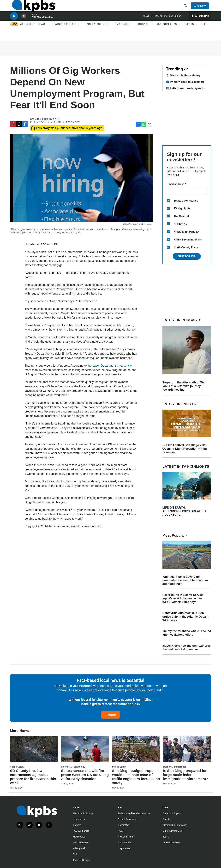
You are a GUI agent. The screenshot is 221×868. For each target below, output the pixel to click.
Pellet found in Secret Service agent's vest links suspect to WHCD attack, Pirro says (183, 598)
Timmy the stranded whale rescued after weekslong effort (187, 633)
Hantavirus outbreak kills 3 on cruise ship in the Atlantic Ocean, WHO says (185, 617)
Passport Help (125, 843)
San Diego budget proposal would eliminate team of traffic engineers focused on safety (136, 777)
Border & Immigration (175, 767)
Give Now (201, 8)
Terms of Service (81, 860)
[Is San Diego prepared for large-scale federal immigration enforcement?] (187, 749)
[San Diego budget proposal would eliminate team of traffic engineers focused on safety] (136, 749)
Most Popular (175, 535)
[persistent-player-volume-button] (24, 24)
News (41, 34)
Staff (75, 854)
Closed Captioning (127, 819)
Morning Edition (173, 23)
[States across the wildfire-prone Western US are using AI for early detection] (85, 749)
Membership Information (175, 825)
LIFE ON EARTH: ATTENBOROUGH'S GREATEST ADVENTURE (184, 511)
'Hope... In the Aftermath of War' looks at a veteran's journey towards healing (184, 386)
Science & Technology (73, 767)
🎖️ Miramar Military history (183, 75)
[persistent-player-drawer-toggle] (200, 24)
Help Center (124, 848)
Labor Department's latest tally (112, 366)
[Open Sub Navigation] (48, 34)
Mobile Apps (79, 837)
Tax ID (166, 837)
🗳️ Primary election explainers (185, 82)
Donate (111, 715)
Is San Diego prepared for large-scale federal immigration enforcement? (186, 775)
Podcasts (143, 34)
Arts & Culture (97, 34)
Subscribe (187, 256)
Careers (77, 825)
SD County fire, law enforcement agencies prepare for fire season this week (33, 777)
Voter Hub (27, 34)
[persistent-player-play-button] (14, 24)
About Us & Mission (83, 813)
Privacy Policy (80, 848)
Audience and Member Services (134, 813)
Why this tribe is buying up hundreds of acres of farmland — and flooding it (185, 580)
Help (204, 34)
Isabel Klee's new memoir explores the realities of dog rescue (187, 647)
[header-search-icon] (186, 9)
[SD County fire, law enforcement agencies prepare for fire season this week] (34, 749)
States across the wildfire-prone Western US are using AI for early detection (85, 775)
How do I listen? (126, 837)
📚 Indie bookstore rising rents (185, 88)
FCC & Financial (81, 831)
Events (189, 34)
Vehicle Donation (171, 843)
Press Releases (81, 843)
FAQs (121, 831)
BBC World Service (42, 25)
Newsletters (79, 819)
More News (21, 731)
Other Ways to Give (173, 831)
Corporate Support (172, 813)
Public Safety (17, 767)
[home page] (32, 9)
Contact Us (123, 825)
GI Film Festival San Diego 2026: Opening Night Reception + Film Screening (185, 449)
